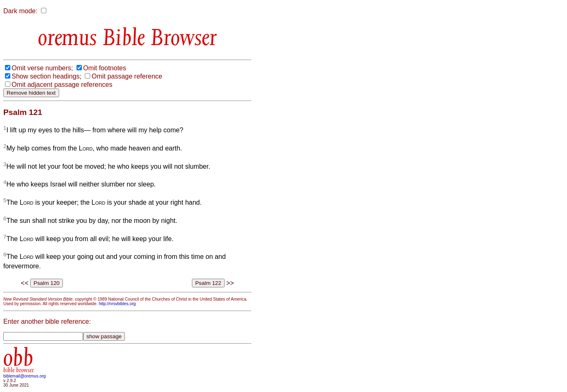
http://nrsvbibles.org (117, 304)
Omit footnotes (105, 68)
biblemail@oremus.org (25, 376)
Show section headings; (47, 76)
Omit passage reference (127, 76)
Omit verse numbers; (42, 68)
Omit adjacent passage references (62, 85)
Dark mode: (20, 11)
